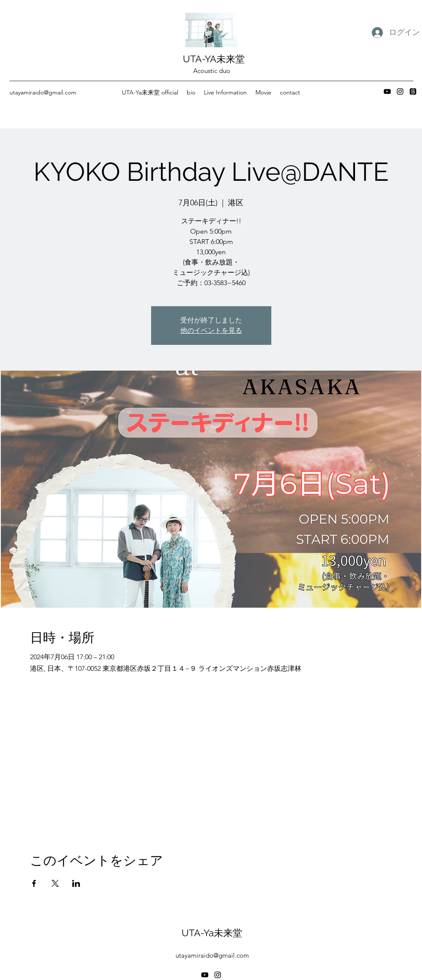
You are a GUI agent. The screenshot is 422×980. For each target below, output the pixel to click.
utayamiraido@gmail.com (43, 92)
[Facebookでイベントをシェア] (34, 883)
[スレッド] (413, 91)
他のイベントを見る (211, 330)
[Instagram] (400, 91)
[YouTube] (387, 91)
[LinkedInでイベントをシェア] (76, 883)
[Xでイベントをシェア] (55, 883)
